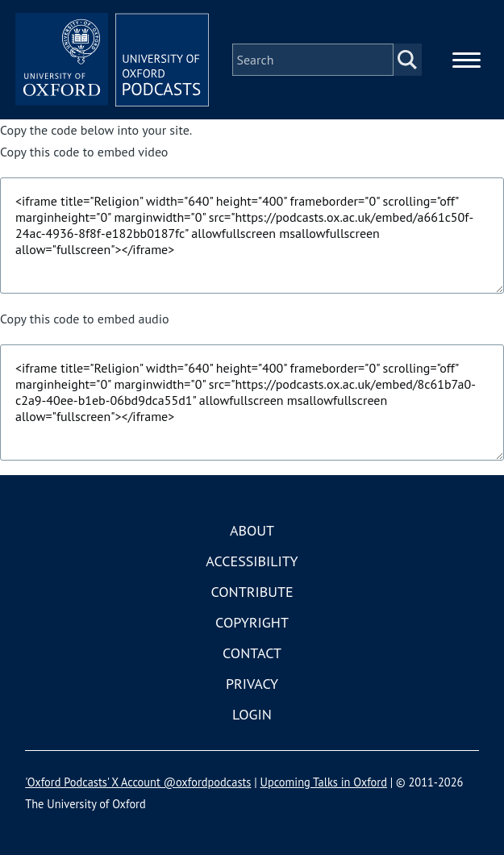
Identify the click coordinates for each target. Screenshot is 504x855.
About (252, 530)
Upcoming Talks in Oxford (324, 782)
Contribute (252, 592)
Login (252, 714)
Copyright (252, 622)
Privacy (252, 684)
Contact (252, 653)
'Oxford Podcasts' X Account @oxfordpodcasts (138, 782)
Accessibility (252, 561)
